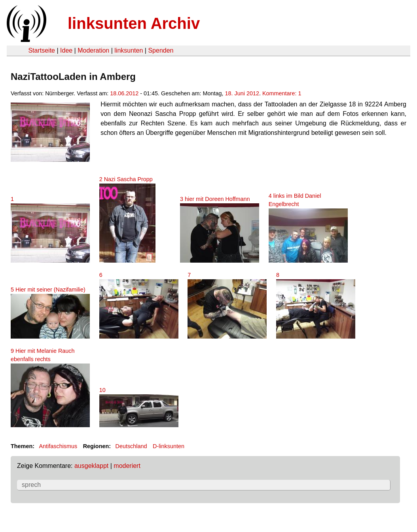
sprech (31, 485)
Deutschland (131, 446)
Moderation (93, 50)
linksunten (129, 50)
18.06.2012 (124, 93)
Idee (66, 50)
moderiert (127, 466)
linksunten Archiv (134, 23)
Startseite (42, 50)
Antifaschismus (58, 446)
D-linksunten (169, 446)
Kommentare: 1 (282, 93)
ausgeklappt (91, 466)
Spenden (161, 50)
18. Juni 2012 (242, 93)
